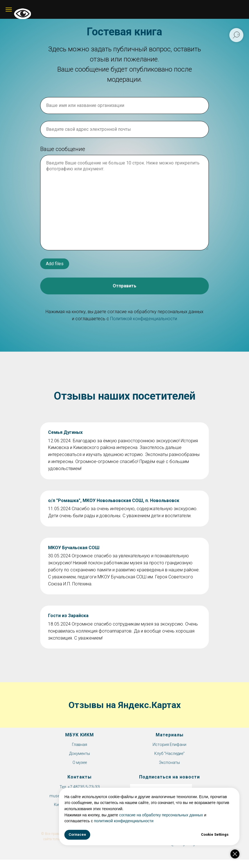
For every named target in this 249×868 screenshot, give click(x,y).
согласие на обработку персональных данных (173, 815)
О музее (80, 762)
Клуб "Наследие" (169, 754)
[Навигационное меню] (9, 10)
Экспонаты (169, 762)
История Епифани (169, 745)
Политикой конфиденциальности (144, 319)
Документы (80, 754)
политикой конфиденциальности (135, 821)
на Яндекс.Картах (143, 705)
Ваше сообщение (63, 149)
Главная (80, 745)
